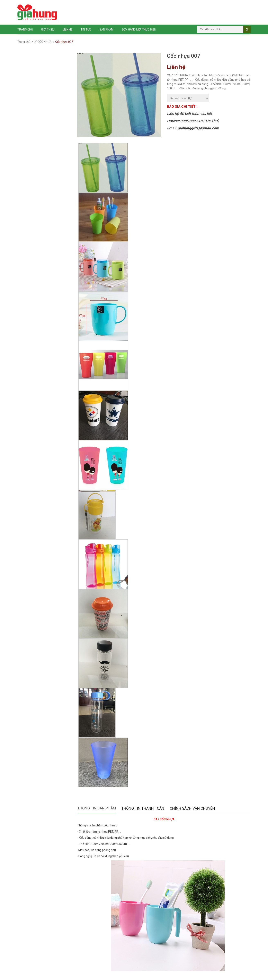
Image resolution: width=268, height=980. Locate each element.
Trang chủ (25, 29)
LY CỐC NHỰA (43, 42)
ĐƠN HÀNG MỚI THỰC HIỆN (139, 29)
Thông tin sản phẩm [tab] (97, 808)
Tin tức (86, 29)
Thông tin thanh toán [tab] (143, 808)
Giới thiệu (48, 29)
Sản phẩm (106, 29)
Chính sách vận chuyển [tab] (192, 808)
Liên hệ (68, 29)
